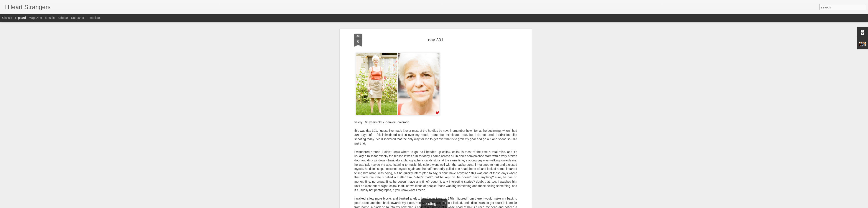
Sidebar (63, 18)
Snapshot (78, 18)
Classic (7, 18)
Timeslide (93, 18)
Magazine (35, 18)
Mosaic (50, 18)
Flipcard (20, 18)
